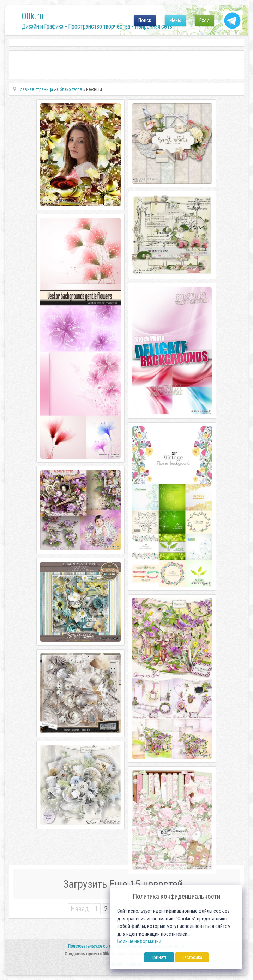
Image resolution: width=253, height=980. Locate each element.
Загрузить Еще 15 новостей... (127, 884)
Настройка (192, 957)
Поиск (145, 20)
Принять (159, 957)
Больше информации (139, 941)
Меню (175, 20)
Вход (204, 20)
